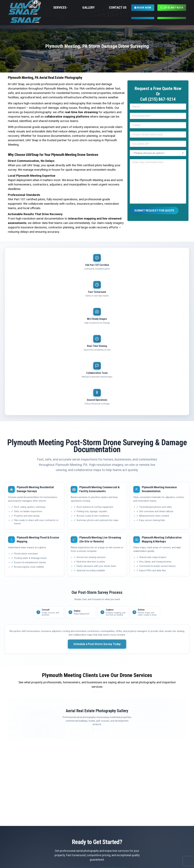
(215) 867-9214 (115, 747)
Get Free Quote (79, 747)
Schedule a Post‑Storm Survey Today (97, 517)
